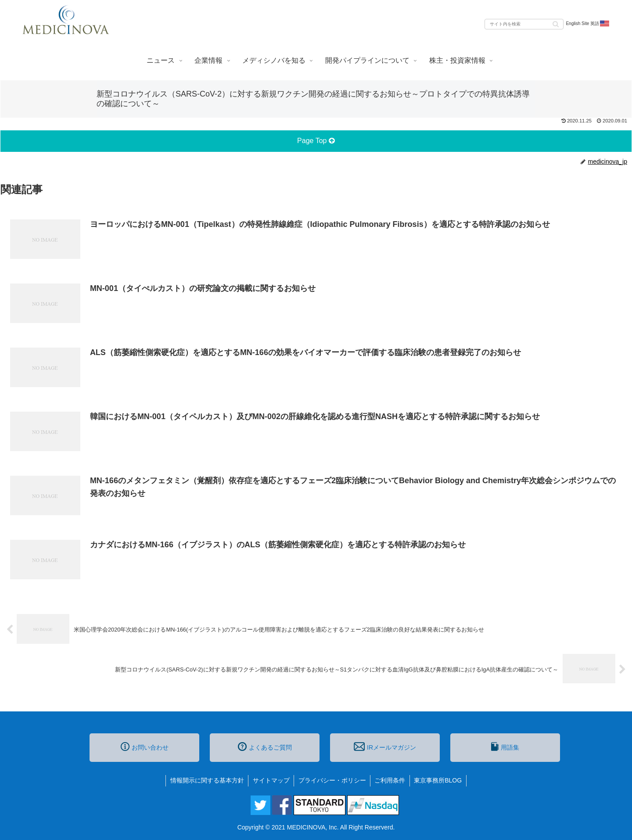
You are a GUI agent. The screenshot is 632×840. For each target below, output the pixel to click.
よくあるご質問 (265, 747)
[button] (556, 23)
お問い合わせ (145, 747)
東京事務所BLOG (439, 780)
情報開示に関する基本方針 (206, 780)
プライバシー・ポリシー (332, 780)
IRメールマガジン (385, 747)
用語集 (505, 747)
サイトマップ (271, 780)
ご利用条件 (391, 780)
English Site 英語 (588, 24)
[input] (524, 24)
